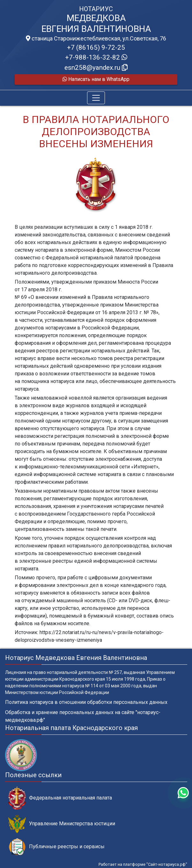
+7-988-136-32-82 (96, 57)
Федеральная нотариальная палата (60, 798)
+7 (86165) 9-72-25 (96, 47)
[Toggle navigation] (96, 98)
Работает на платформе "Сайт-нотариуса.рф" (143, 864)
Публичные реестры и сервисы (56, 847)
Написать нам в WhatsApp (96, 79)
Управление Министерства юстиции (62, 824)
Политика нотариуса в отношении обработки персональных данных (86, 702)
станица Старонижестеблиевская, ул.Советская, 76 (96, 39)
